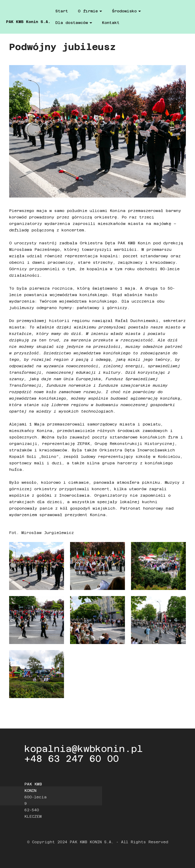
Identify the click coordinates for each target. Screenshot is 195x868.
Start (62, 11)
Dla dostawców (72, 23)
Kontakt (111, 23)
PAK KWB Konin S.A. (28, 22)
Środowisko (124, 11)
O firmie (88, 11)
